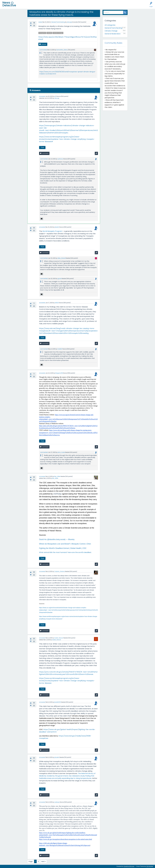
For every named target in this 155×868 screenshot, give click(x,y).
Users (39, 6)
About (71, 6)
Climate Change (111, 31)
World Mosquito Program (52, 231)
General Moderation (113, 34)
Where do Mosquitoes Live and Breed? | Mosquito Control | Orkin (65, 544)
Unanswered (31, 6)
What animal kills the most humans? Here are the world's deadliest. (65, 552)
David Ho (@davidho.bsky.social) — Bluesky (57, 539)
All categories (110, 25)
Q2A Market (150, 866)
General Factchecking (58, 22)
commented (43, 50)
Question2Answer (129, 866)
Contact (77, 6)
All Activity (22, 6)
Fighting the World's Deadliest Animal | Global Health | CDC (63, 548)
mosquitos (42, 33)
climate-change (58, 33)
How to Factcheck (61, 6)
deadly (49, 33)
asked (40, 22)
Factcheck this (48, 6)
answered (42, 96)
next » (43, 861)
